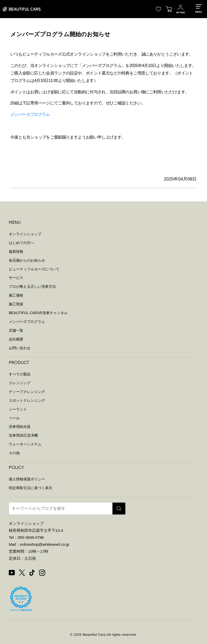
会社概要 (16, 339)
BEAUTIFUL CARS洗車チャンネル (38, 313)
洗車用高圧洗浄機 (23, 435)
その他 (14, 453)
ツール (14, 418)
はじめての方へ (21, 243)
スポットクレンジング (27, 400)
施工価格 (16, 295)
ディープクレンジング (27, 392)
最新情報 (16, 252)
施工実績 (16, 304)
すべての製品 (20, 374)
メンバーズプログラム (30, 114)
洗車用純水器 (20, 427)
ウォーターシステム (25, 444)
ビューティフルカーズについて (34, 269)
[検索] (119, 509)
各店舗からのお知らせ (27, 260)
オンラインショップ (25, 234)
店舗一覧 (16, 330)
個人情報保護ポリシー (27, 479)
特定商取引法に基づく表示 (30, 488)
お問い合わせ (20, 348)
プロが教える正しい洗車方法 (32, 286)
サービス (16, 278)
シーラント (18, 409)
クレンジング (20, 383)
